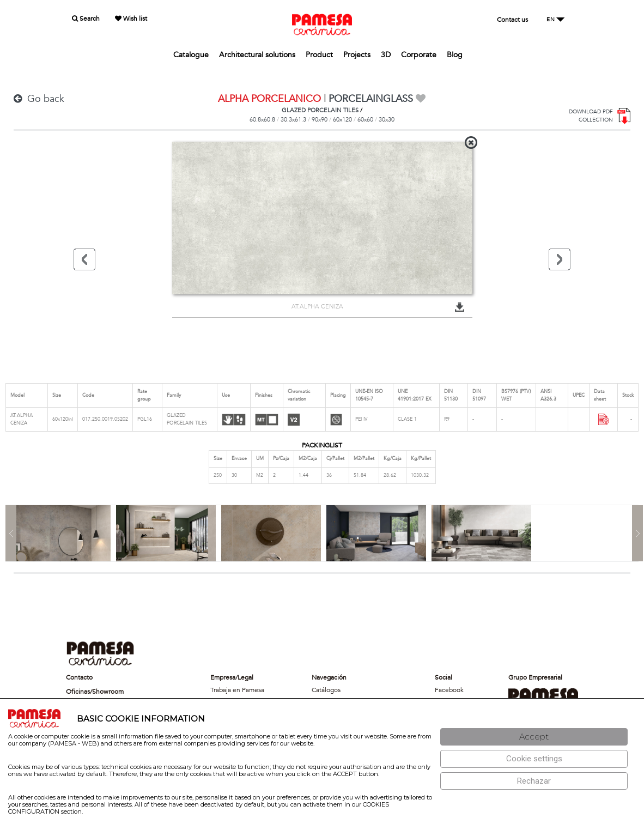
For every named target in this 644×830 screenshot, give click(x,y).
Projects (357, 55)
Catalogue (191, 55)
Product (319, 55)
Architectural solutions (257, 55)
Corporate (419, 55)
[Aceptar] (534, 737)
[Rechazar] (534, 781)
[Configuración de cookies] (534, 759)
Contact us (512, 20)
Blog (455, 55)
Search (86, 19)
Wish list (131, 19)
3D (386, 55)
